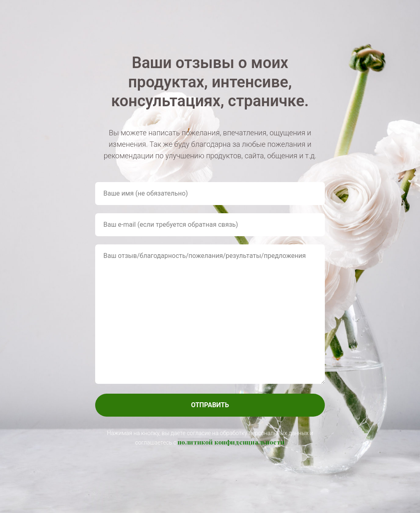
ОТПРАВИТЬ (210, 405)
